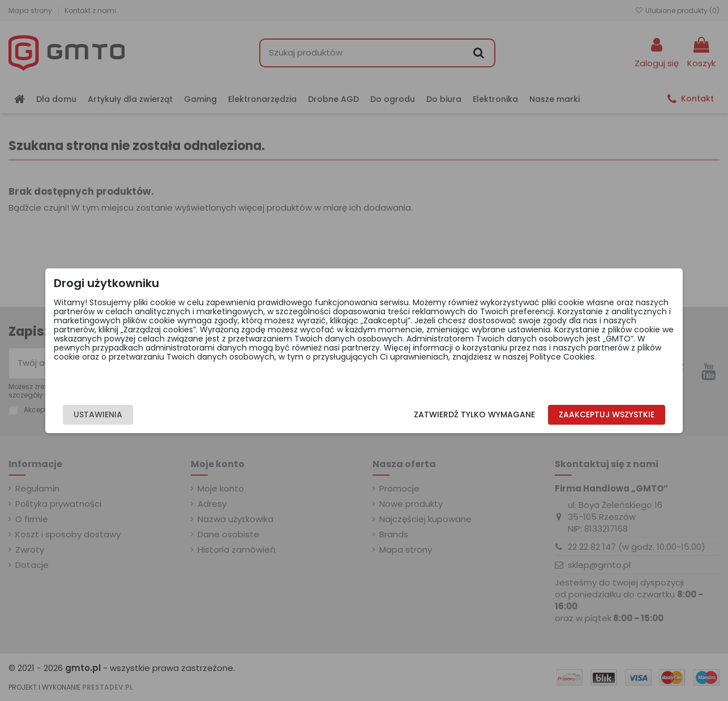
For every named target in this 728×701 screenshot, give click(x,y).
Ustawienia (140, 414)
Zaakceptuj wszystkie (564, 414)
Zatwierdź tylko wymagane (432, 414)
